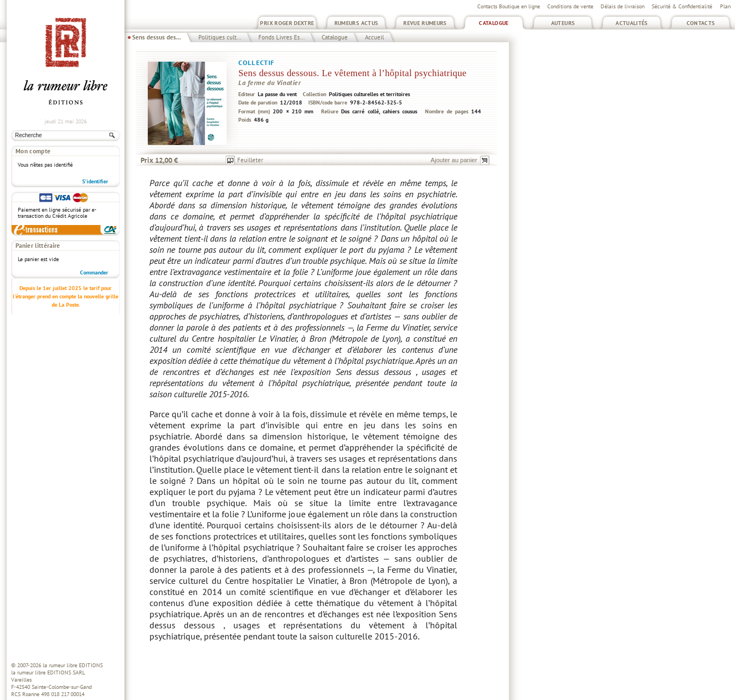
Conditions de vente (570, 6)
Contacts (701, 23)
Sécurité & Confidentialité (682, 6)
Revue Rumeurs (425, 23)
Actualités (632, 23)
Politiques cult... (220, 37)
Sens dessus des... (157, 37)
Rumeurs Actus (356, 23)
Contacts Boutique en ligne (509, 6)
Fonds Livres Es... (281, 37)
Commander (94, 272)
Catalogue (494, 23)
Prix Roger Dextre (287, 23)
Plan (725, 6)
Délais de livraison (622, 6)
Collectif (256, 62)
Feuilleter (250, 160)
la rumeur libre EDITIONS (73, 665)
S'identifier (95, 181)
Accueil (374, 37)
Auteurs (563, 23)
